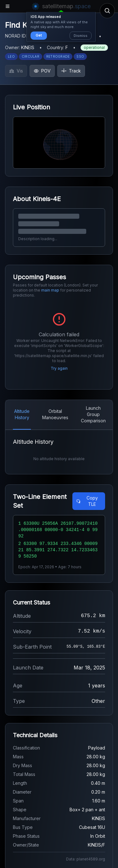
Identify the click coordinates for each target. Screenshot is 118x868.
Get (39, 35)
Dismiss (81, 36)
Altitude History (22, 414)
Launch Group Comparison (93, 414)
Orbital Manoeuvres (55, 414)
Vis (16, 71)
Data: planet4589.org (86, 859)
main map (50, 290)
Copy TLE (87, 501)
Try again (59, 368)
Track (71, 71)
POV (42, 71)
